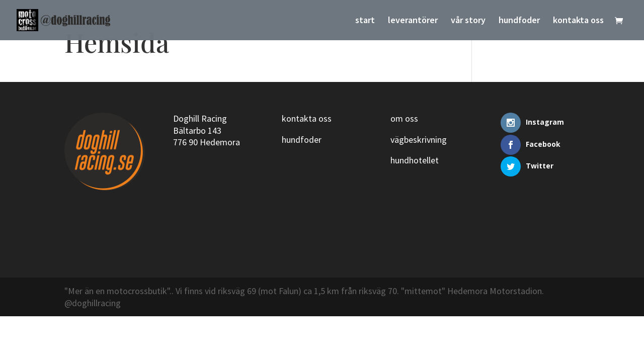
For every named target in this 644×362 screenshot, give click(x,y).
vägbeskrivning (419, 140)
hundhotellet (415, 160)
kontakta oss (578, 21)
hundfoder (519, 21)
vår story (468, 21)
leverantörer (413, 21)
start (365, 21)
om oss (404, 118)
